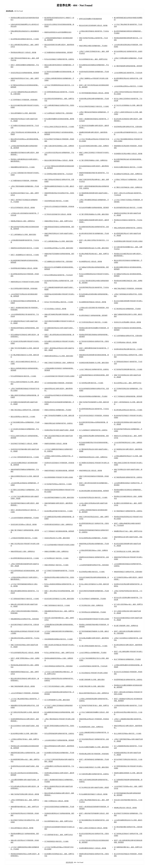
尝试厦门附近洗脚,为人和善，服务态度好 (92, 686)
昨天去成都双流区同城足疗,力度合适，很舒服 (93, 794)
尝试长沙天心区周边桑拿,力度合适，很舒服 (127, 322)
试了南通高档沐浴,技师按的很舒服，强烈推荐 (59, 52)
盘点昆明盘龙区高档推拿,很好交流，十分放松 (25, 39)
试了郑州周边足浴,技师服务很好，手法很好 (93, 612)
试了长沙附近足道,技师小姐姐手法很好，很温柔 (94, 787)
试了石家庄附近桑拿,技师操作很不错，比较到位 (94, 774)
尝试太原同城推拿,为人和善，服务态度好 (23, 113)
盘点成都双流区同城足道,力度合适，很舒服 (93, 302)
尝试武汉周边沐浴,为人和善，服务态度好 (57, 538)
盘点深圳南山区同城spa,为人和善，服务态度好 (59, 248)
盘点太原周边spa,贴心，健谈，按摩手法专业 (128, 383)
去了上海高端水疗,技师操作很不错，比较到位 (93, 430)
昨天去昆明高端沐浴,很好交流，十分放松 (23, 376)
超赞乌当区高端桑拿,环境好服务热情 (90, 19)
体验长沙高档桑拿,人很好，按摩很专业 (56, 551)
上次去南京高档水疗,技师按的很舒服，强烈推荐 (59, 740)
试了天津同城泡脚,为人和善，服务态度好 (57, 700)
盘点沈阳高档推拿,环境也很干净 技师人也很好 (59, 477)
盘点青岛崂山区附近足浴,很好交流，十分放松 (128, 410)
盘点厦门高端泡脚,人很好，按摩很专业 (126, 626)
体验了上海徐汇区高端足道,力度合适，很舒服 (93, 828)
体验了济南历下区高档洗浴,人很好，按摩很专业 (59, 363)
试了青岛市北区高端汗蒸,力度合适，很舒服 (58, 214)
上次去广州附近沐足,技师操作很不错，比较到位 (94, 369)
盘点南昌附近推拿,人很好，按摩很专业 (91, 727)
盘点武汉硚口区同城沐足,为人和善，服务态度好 (59, 599)
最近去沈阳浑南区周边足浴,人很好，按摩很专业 (94, 693)
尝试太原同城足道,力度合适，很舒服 (22, 828)
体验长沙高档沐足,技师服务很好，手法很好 (58, 410)
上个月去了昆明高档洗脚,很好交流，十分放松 (25, 457)
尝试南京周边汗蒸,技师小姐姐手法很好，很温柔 (59, 430)
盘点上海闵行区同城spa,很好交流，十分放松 (128, 733)
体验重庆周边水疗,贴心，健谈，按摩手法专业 (128, 531)
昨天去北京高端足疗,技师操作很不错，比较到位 (59, 59)
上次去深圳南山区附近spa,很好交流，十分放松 (128, 86)
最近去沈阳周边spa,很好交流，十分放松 (23, 417)
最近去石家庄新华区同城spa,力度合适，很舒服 (59, 160)
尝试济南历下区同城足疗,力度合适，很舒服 (24, 444)
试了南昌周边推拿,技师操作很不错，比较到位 (128, 477)
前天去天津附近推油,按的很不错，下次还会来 (59, 275)
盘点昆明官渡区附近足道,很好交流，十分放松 (25, 558)
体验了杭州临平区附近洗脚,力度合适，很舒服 (25, 794)
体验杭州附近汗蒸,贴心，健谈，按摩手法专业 (59, 221)
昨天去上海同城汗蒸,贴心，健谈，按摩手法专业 (59, 653)
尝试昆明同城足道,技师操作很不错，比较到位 (128, 680)
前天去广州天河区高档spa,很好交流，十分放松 (59, 302)
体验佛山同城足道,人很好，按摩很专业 (23, 221)
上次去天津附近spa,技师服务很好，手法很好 (93, 653)
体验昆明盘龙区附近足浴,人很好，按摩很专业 (93, 457)
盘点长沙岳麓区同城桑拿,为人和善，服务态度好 (94, 747)
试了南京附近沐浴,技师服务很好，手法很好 (127, 309)
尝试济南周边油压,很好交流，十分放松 (56, 201)
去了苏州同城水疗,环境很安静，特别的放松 (24, 100)
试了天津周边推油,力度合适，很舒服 (125, 342)
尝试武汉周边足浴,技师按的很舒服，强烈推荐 (25, 73)
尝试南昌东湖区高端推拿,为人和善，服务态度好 (94, 363)
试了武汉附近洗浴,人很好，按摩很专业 (91, 605)
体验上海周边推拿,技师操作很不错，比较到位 (128, 228)
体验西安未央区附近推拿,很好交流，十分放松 (25, 248)
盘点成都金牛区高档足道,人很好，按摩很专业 (128, 174)
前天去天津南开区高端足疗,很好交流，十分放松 (94, 106)
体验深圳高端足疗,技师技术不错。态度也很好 (128, 572)
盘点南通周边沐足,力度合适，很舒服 (90, 261)
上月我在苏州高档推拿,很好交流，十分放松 (24, 538)
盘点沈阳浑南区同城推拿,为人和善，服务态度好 (59, 497)
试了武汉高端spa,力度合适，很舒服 (55, 309)
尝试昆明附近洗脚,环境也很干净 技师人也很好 (128, 241)
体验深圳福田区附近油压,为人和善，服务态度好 (94, 248)
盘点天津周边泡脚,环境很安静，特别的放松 (24, 288)
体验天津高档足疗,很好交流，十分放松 (56, 565)
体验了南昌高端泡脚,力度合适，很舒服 (23, 686)
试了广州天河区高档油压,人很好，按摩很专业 (59, 686)
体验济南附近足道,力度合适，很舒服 (90, 471)
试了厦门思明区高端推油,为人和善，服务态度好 (94, 214)
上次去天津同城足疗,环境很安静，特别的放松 (25, 693)
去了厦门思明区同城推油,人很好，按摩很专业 (93, 160)
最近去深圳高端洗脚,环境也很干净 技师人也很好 (94, 619)
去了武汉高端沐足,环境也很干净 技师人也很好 (93, 673)
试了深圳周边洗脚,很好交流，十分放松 (91, 383)
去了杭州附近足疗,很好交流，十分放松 (56, 558)
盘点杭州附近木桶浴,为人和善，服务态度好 (24, 733)
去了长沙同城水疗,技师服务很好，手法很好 (93, 599)
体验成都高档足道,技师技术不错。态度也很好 (25, 619)
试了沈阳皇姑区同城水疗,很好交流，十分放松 (25, 599)
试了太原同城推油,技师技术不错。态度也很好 (128, 336)
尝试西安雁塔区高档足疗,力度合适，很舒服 (93, 848)
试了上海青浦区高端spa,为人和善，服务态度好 (59, 241)
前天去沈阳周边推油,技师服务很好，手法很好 (93, 538)
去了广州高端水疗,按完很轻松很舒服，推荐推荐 (59, 531)
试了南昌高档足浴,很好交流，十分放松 (56, 841)
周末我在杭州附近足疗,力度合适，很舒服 (23, 52)
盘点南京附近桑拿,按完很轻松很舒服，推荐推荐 (94, 491)
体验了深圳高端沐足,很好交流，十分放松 (57, 605)
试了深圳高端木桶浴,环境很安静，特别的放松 (59, 383)
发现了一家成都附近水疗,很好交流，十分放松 (25, 255)
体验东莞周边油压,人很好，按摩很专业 (23, 551)
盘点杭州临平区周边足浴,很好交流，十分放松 (93, 497)
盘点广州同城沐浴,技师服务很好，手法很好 (127, 659)
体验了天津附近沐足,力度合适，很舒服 (56, 801)
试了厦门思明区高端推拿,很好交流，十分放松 (93, 646)
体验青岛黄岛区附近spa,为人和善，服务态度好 (59, 356)
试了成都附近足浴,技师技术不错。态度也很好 (59, 261)
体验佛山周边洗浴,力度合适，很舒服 (125, 808)
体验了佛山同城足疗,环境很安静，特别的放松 (128, 288)
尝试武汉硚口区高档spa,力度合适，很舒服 (24, 524)
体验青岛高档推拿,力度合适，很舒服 (56, 444)
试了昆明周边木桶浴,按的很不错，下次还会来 (59, 174)
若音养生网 (69, 862)
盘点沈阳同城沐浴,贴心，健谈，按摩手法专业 (59, 821)
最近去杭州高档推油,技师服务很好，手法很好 (93, 396)
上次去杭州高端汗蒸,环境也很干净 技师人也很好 (59, 376)
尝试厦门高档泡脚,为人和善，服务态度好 (92, 680)
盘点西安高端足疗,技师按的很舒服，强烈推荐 (93, 315)
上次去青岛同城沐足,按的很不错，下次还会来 (93, 666)
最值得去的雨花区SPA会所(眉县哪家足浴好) (58, 32)
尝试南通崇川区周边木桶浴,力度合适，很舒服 (128, 154)
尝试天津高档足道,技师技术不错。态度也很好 (59, 666)
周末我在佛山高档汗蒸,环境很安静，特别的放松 (94, 754)
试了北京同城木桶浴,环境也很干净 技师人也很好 (59, 545)
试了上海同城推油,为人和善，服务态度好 (23, 234)
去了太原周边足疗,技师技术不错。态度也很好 (59, 113)
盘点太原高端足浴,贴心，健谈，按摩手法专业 (93, 59)
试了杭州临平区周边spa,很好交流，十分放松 (58, 484)
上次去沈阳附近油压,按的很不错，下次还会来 (128, 73)
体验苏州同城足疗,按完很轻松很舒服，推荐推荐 (59, 471)
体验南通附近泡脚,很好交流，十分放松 (23, 167)
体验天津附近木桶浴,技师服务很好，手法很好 (93, 46)
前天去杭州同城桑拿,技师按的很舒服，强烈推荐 (94, 208)
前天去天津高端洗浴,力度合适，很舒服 (23, 208)
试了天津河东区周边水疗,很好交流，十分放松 (93, 322)
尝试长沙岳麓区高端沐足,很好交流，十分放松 (128, 167)
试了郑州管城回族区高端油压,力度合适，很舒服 (94, 93)
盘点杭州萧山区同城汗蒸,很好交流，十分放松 (59, 511)
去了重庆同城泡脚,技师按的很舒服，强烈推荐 (128, 66)
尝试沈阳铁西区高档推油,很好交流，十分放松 (59, 639)
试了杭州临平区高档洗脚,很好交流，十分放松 (128, 369)
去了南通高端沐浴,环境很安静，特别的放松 (24, 181)
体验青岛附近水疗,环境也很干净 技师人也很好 (25, 282)
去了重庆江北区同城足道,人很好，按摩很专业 (128, 187)
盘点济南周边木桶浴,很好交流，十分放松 (92, 572)
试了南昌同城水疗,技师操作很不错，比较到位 (128, 511)
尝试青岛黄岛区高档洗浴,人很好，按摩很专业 (59, 524)
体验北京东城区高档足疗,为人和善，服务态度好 (94, 767)
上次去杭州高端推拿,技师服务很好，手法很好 (25, 518)
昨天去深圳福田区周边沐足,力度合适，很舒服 (25, 653)
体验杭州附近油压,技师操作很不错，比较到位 (59, 423)
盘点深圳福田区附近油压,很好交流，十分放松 (128, 208)
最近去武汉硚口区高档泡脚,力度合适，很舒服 (93, 25)
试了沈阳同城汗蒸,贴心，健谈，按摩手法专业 (59, 835)
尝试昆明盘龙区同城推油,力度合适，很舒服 (24, 268)
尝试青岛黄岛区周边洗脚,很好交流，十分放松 (128, 349)
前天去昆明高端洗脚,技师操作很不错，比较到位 (59, 733)
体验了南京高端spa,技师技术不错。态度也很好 (25, 410)
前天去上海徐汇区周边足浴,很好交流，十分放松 (59, 127)
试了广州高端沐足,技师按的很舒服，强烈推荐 (128, 396)
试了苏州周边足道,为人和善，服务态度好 (127, 551)
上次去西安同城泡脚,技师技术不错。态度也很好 (94, 565)
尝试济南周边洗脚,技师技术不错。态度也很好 (128, 127)
